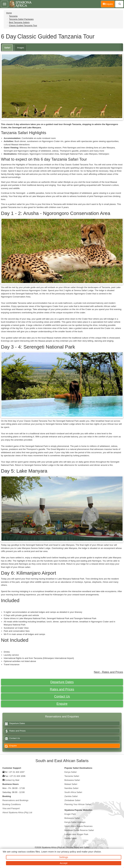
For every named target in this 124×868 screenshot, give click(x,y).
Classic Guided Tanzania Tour (23, 25)
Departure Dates (62, 682)
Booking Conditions (12, 804)
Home (9, 13)
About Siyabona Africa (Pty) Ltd (17, 812)
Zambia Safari (71, 796)
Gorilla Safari (71, 838)
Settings (64, 857)
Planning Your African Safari (78, 804)
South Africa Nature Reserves (78, 826)
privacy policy (69, 852)
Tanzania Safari (72, 776)
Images (21, 48)
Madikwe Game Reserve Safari (79, 830)
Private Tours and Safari (78, 847)
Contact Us (62, 696)
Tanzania (13, 16)
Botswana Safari (72, 780)
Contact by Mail (12, 780)
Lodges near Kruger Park (76, 834)
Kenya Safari (71, 772)
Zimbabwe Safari (72, 800)
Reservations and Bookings (15, 800)
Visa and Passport (11, 808)
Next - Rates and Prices (108, 672)
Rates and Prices (62, 689)
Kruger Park (70, 814)
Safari (7, 48)
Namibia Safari (71, 788)
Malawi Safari (71, 784)
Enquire (62, 704)
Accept (64, 863)
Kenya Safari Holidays (75, 822)
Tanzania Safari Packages (21, 19)
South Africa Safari (73, 792)
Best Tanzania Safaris (19, 22)
